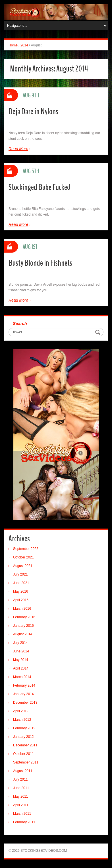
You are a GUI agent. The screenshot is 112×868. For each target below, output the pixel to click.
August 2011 (23, 771)
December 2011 (25, 745)
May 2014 (21, 660)
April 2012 (21, 711)
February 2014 (24, 685)
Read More (18, 149)
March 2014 (22, 677)
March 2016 (22, 609)
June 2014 (21, 651)
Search (20, 323)
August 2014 (23, 634)
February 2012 (24, 728)
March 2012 (22, 720)
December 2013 (25, 703)
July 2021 (20, 574)
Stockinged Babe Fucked (40, 187)
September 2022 (26, 549)
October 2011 (23, 754)
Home (13, 45)
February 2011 (24, 822)
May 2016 (21, 591)
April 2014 (21, 668)
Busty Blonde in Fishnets (40, 263)
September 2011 (26, 762)
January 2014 (23, 694)
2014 (24, 45)
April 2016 (21, 600)
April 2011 (21, 805)
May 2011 (21, 797)
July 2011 (20, 779)
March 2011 (22, 814)
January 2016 (23, 626)
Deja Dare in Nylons (33, 111)
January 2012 (23, 737)
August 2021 (23, 566)
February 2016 (24, 617)
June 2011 (21, 788)
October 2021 (23, 557)
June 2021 (21, 583)
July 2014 (20, 643)
